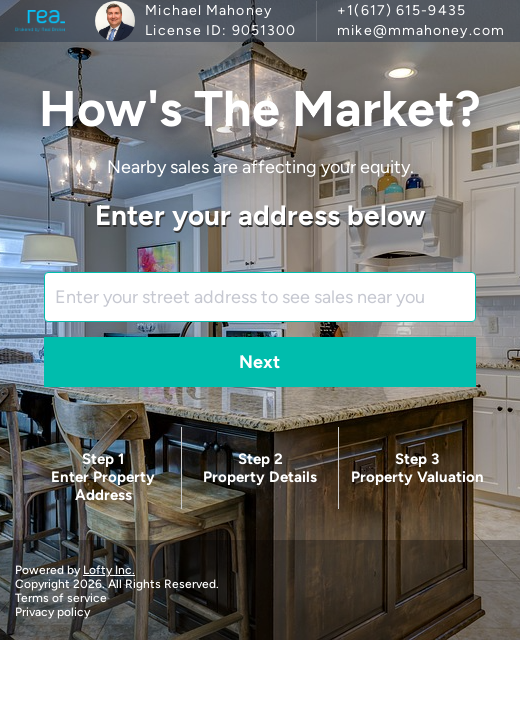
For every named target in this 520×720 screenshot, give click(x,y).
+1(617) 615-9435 (401, 10)
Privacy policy (52, 612)
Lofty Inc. (109, 570)
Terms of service (61, 598)
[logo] (40, 21)
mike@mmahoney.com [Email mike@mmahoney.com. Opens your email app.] (421, 30)
